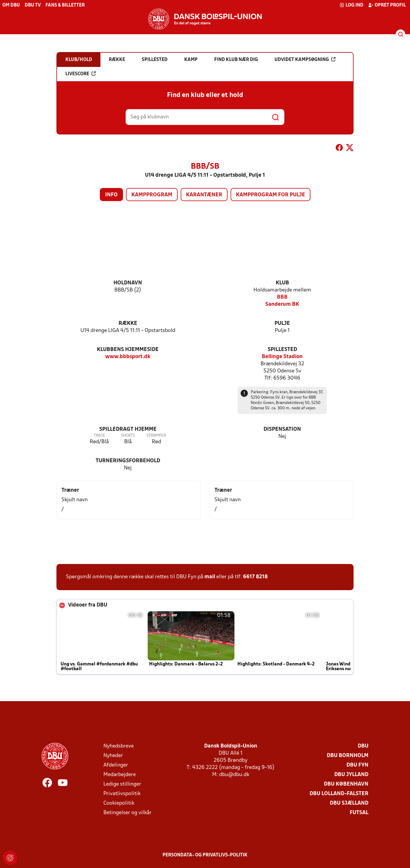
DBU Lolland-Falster (339, 794)
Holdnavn (128, 283)
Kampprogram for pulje (271, 195)
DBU (363, 746)
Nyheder (113, 756)
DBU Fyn (357, 765)
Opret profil (387, 5)
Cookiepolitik (119, 803)
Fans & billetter (65, 5)
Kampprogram (152, 195)
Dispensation (282, 429)
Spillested (282, 350)
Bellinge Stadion (282, 357)
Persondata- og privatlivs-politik (205, 855)
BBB (282, 297)
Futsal (359, 813)
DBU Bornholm (348, 756)
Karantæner (204, 195)
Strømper (156, 436)
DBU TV (33, 5)
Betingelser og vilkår (127, 813)
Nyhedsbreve (119, 746)
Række (128, 323)
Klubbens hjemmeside (128, 350)
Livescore (81, 74)
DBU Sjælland (349, 803)
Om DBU (11, 5)
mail (210, 577)
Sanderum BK (282, 304)
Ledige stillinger (122, 784)
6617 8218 (255, 577)
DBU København (346, 784)
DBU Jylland (351, 775)
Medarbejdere (120, 775)
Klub (282, 283)
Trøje (99, 436)
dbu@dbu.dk (234, 775)
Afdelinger (116, 765)
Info (111, 195)
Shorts (128, 436)
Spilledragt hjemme (128, 429)
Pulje (282, 323)
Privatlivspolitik (122, 794)
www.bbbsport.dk (128, 357)
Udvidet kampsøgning (305, 59)
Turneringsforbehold (128, 461)
